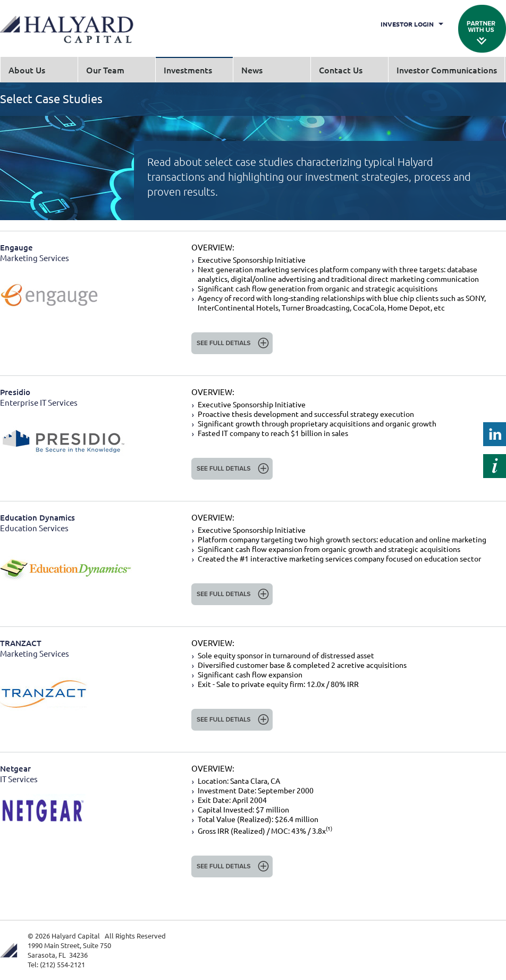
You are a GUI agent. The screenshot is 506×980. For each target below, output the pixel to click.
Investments (188, 70)
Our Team (105, 70)
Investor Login (407, 24)
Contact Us (341, 70)
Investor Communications (447, 70)
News (252, 70)
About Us (27, 70)
